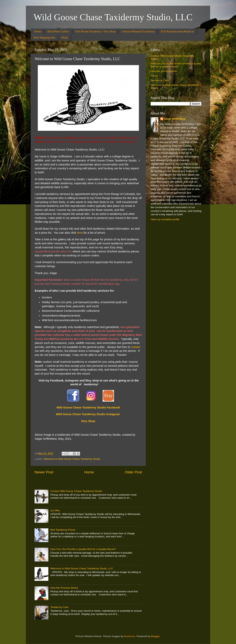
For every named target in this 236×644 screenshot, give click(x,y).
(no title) (55, 510)
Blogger (155, 636)
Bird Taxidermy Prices (63, 530)
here (80, 233)
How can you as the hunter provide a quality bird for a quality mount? (176, 65)
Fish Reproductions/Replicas (177, 31)
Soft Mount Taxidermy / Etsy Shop (95, 31)
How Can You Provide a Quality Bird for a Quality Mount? (83, 549)
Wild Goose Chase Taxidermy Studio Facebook (88, 408)
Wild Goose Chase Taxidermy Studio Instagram (88, 414)
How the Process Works (64, 588)
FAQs (65, 38)
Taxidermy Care (59, 607)
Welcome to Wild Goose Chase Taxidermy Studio (72, 459)
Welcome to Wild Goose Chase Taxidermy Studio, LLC (82, 568)
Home (38, 31)
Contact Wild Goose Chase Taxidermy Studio (76, 491)
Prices (154, 76)
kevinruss (130, 636)
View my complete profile (165, 219)
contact (136, 347)
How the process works (164, 71)
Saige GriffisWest (175, 119)
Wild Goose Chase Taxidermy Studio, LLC (113, 17)
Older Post (133, 472)
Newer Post (44, 472)
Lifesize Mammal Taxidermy (138, 31)
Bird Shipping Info (44, 38)
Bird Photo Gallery (58, 31)
